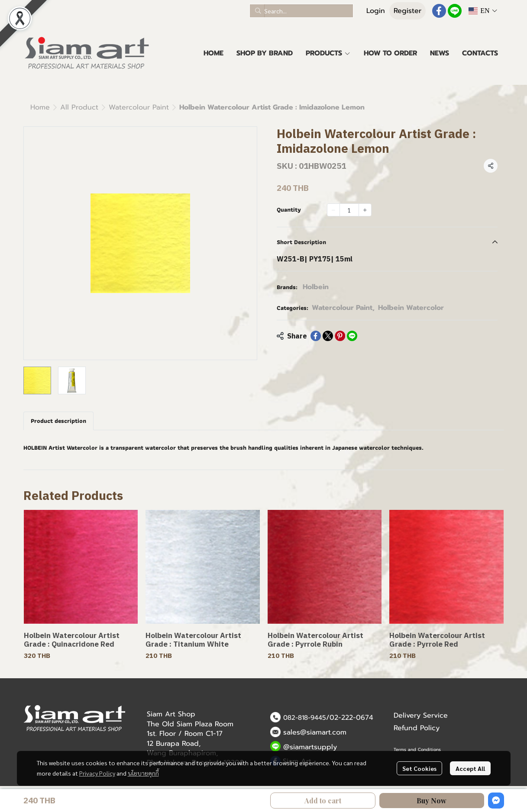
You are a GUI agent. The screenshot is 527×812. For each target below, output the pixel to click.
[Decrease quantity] (333, 210)
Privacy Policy (97, 773)
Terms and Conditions (417, 749)
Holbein (316, 287)
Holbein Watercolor (411, 308)
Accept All (470, 768)
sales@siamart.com (315, 732)
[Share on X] (328, 336)
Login (376, 11)
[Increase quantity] (365, 210)
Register (407, 11)
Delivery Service (421, 715)
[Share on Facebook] (316, 336)
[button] (301, 11)
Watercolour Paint (139, 107)
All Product (79, 107)
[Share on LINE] (352, 336)
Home (40, 107)
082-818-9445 (305, 718)
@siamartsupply (310, 747)
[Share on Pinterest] (340, 336)
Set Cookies (419, 768)
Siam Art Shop (171, 714)
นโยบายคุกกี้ (143, 773)
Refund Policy (417, 728)
